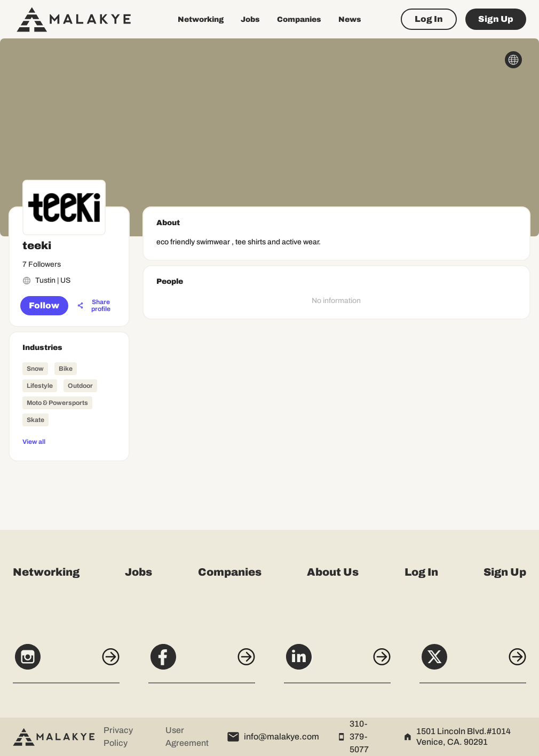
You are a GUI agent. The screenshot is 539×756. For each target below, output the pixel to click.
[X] (473, 663)
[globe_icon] (513, 60)
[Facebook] (202, 663)
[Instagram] (66, 663)
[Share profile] (95, 306)
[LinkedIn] (337, 663)
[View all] (69, 441)
